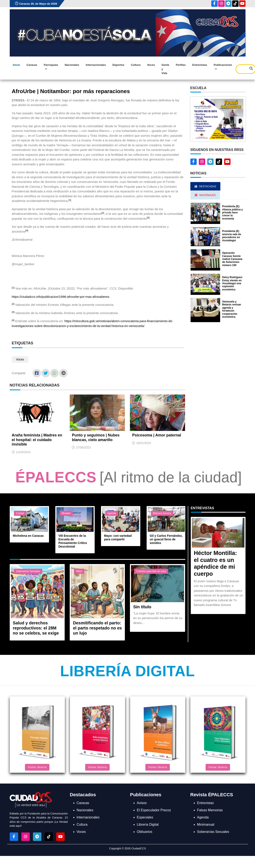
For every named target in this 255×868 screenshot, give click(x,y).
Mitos (79, 571)
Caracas (32, 65)
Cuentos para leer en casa (151, 571)
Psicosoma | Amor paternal (156, 435)
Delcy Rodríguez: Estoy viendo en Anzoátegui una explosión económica (233, 283)
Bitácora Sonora (162, 513)
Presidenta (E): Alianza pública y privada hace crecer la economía (232, 213)
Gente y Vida (165, 69)
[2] (103, 213)
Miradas (66, 513)
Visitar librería (37, 767)
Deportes (118, 65)
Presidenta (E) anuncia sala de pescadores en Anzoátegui (232, 236)
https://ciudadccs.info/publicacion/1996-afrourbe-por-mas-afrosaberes (61, 297)
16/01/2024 (143, 443)
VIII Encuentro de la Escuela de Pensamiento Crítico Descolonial (73, 541)
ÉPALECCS (56, 477)
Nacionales (72, 65)
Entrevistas (200, 65)
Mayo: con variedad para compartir (118, 537)
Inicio (16, 65)
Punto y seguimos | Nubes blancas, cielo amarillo (96, 437)
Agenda (112, 513)
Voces (151, 65)
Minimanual (206, 825)
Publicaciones (223, 67)
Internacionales (96, 65)
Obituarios (145, 832)
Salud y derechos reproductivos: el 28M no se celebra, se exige (36, 628)
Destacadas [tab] (205, 186)
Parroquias (51, 67)
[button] (218, 119)
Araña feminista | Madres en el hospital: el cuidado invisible (37, 440)
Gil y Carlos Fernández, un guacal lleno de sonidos (166, 539)
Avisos (142, 803)
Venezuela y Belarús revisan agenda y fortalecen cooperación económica (232, 309)
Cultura (136, 65)
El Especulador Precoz (154, 810)
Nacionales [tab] (205, 195)
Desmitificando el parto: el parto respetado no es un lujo (97, 628)
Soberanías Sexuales (28, 571)
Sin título (142, 607)
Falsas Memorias (210, 810)
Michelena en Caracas (28, 536)
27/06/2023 (83, 447)
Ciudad (20, 513)
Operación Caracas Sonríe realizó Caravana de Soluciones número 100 (232, 259)
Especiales (145, 817)
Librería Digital (127, 671)
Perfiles (181, 65)
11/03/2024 (23, 452)
